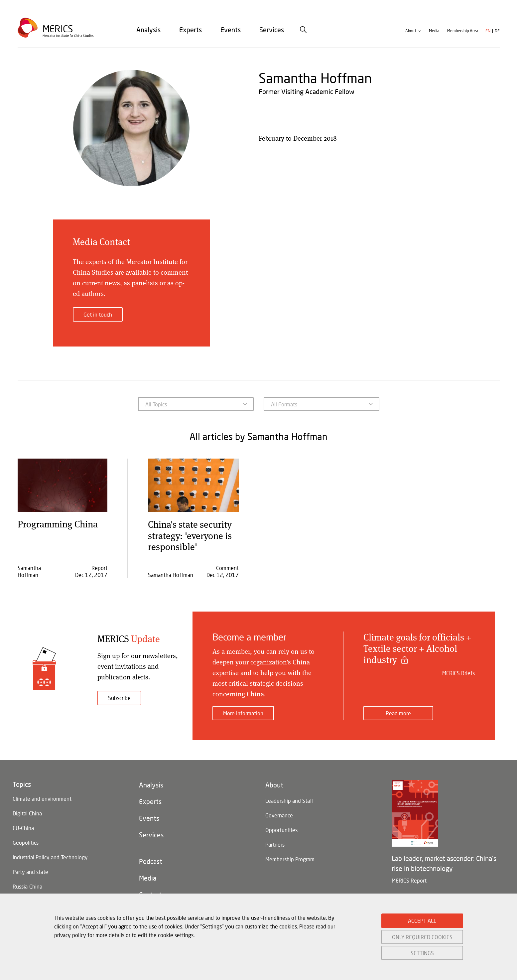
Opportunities (281, 830)
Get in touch (98, 314)
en (488, 31)
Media (434, 31)
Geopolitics (26, 842)
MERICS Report (409, 880)
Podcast (151, 862)
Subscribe (119, 698)
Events (231, 30)
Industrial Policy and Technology (50, 857)
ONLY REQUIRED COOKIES (422, 937)
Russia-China (27, 886)
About (411, 31)
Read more (398, 713)
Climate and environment (42, 799)
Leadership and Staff (290, 801)
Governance (279, 815)
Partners (275, 844)
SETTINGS (422, 953)
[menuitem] (148, 30)
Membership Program (290, 859)
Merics (58, 29)
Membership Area (463, 31)
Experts (191, 30)
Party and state (30, 872)
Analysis (148, 30)
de (497, 31)
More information (243, 713)
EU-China (23, 828)
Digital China (27, 813)
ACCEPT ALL (422, 921)
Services (272, 30)
